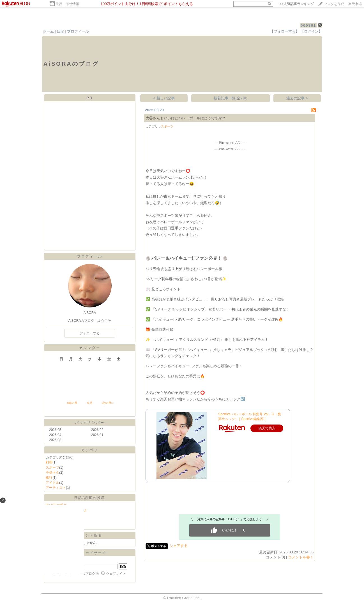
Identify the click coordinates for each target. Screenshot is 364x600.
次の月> (108, 403)
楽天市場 (355, 4)
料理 (49, 462)
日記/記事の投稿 (90, 498)
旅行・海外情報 (67, 4)
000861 (308, 25)
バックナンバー (90, 423)
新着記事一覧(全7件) (231, 98)
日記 (61, 31)
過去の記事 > (297, 98)
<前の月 (72, 403)
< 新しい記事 (164, 98)
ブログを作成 (334, 4)
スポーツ (52, 467)
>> (297, 4)
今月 (90, 403)
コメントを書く (301, 557)
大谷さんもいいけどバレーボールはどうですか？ (186, 118)
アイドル (52, 483)
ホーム (48, 31)
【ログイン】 (311, 31)
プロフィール (78, 31)
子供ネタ (52, 473)
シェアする (178, 546)
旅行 (49, 478)
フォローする (90, 333)
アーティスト (56, 488)
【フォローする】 (285, 31)
